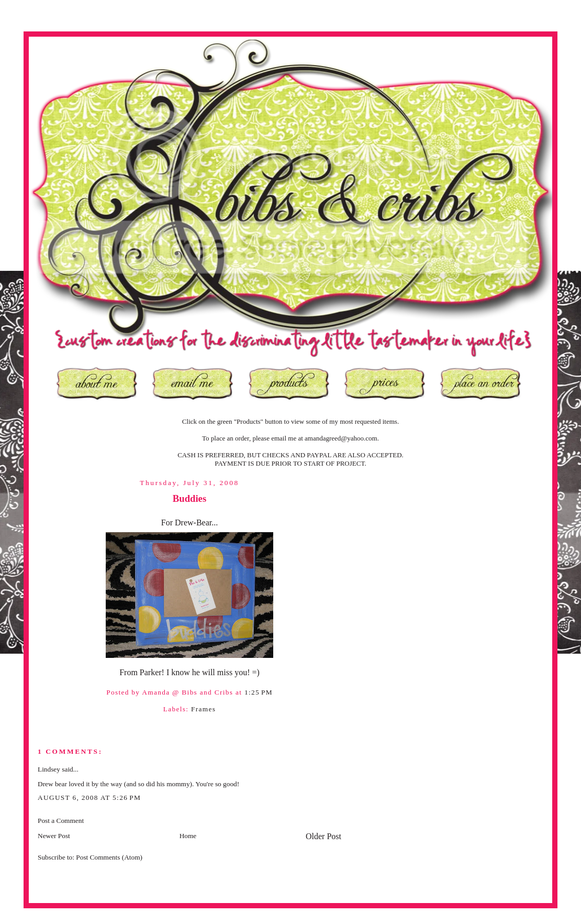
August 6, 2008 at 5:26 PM (89, 797)
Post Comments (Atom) (109, 857)
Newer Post (54, 836)
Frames (203, 709)
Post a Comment (61, 821)
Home (188, 836)
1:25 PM (259, 692)
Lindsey (49, 769)
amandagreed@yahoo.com (341, 438)
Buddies (189, 498)
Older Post (323, 836)
